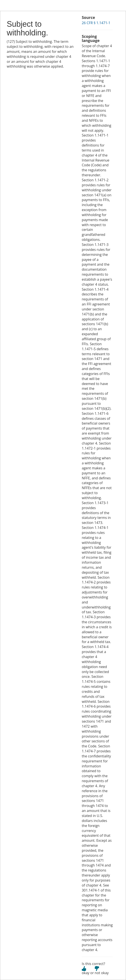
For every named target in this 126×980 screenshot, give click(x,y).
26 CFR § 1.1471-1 (96, 23)
